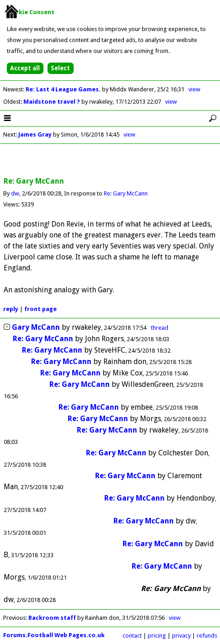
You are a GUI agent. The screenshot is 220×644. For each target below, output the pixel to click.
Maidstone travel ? (52, 102)
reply (11, 309)
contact (132, 636)
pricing (157, 636)
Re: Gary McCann (126, 193)
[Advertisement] (110, 161)
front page (40, 309)
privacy (181, 636)
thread (160, 328)
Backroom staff (52, 618)
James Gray (35, 135)
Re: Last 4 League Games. (64, 89)
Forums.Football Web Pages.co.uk (54, 635)
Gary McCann (36, 327)
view (194, 89)
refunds (207, 636)
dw (15, 193)
